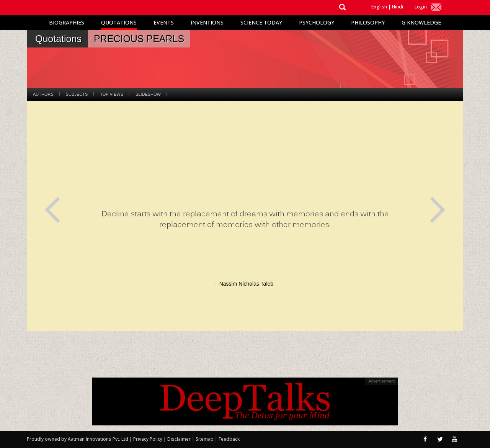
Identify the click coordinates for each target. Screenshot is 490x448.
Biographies (67, 22)
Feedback (229, 439)
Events (164, 22)
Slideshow (148, 94)
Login (421, 7)
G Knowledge (421, 22)
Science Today (261, 22)
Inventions (207, 22)
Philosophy (368, 22)
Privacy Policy (148, 439)
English (379, 7)
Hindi (398, 7)
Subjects (77, 94)
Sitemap (205, 439)
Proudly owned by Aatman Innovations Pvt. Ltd (78, 439)
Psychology (317, 22)
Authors (43, 94)
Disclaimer (179, 439)
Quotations (119, 22)
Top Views (112, 94)
